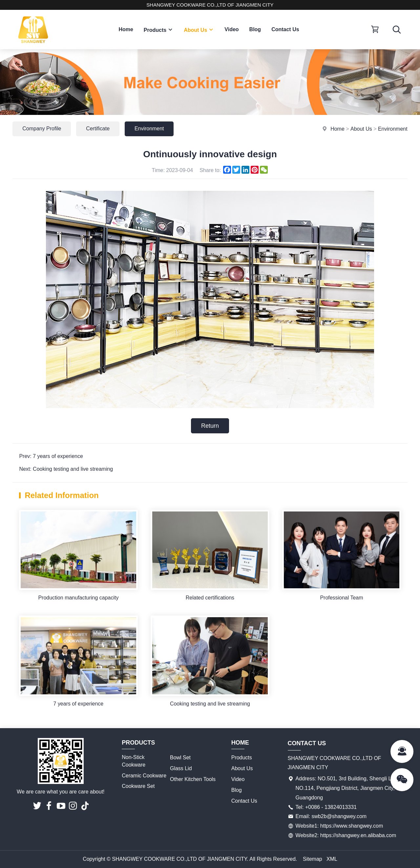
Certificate (98, 129)
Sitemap (313, 859)
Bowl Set (180, 758)
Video (231, 29)
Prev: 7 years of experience (51, 456)
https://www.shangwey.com (352, 826)
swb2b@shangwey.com (339, 817)
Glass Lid (181, 769)
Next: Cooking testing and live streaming (66, 469)
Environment (393, 129)
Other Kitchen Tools (193, 779)
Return (210, 426)
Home (126, 29)
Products (158, 30)
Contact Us (285, 29)
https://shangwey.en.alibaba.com (358, 835)
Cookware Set (138, 786)
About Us (199, 30)
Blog (255, 29)
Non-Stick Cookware (134, 761)
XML (332, 859)
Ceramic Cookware (144, 776)
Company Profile (42, 129)
